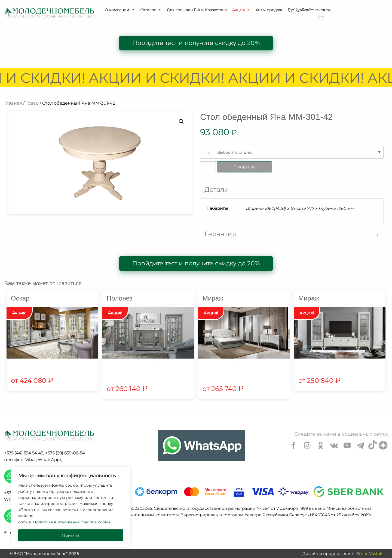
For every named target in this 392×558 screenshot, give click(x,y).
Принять (71, 535)
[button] (133, 10)
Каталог (151, 10)
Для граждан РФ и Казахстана (197, 10)
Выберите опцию (235, 152)
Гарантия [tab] (220, 234)
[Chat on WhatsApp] (201, 445)
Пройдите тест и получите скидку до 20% (196, 43)
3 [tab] (156, 360)
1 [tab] (140, 360)
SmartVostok (370, 554)
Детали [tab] (217, 189)
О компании (120, 10)
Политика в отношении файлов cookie (72, 522)
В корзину (244, 167)
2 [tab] (148, 360)
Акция (241, 10)
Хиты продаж (269, 10)
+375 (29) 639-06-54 (65, 453)
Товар (32, 103)
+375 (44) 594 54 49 (24, 453)
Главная (13, 103)
